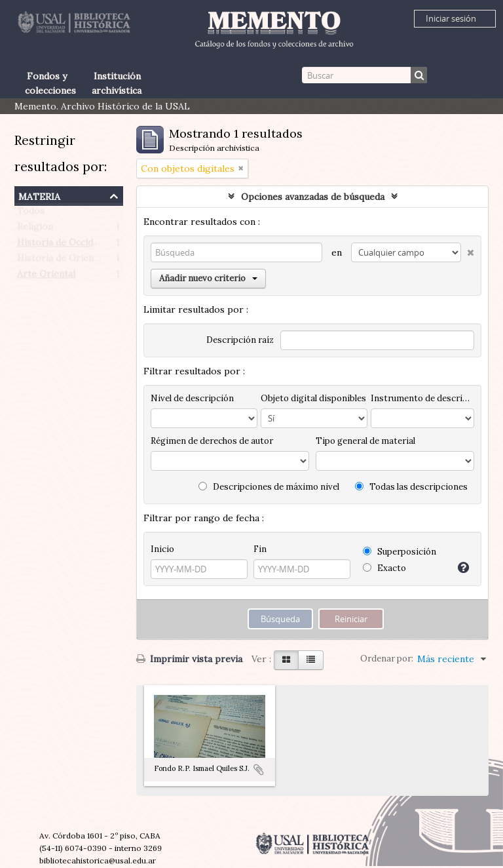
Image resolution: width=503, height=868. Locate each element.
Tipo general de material (365, 441)
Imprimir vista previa (189, 659)
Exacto (384, 568)
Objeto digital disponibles (313, 398)
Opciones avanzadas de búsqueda (313, 197)
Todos (31, 214)
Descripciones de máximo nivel (269, 487)
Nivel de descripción (192, 398)
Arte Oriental (46, 277)
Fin (260, 549)
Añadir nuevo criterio (208, 278)
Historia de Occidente (65, 245)
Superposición (400, 552)
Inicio (162, 549)
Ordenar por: (387, 659)
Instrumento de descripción (422, 398)
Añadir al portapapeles (259, 770)
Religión (35, 229)
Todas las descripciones (411, 487)
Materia (39, 195)
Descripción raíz (240, 340)
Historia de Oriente (60, 261)
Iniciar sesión (451, 18)
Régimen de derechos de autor (212, 441)
